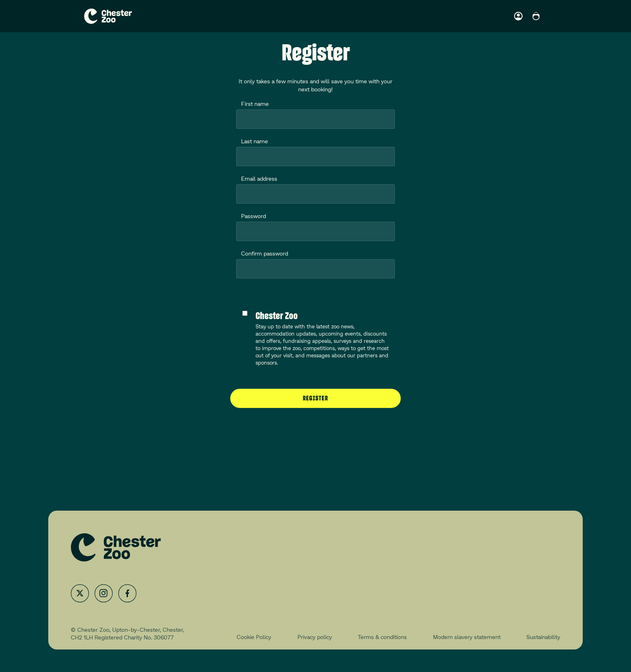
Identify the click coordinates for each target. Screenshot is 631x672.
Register (316, 398)
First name (255, 104)
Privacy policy (315, 637)
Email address (259, 178)
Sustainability (543, 637)
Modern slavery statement (467, 637)
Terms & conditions (382, 637)
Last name (255, 141)
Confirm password (265, 253)
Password (254, 216)
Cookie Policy (254, 637)
